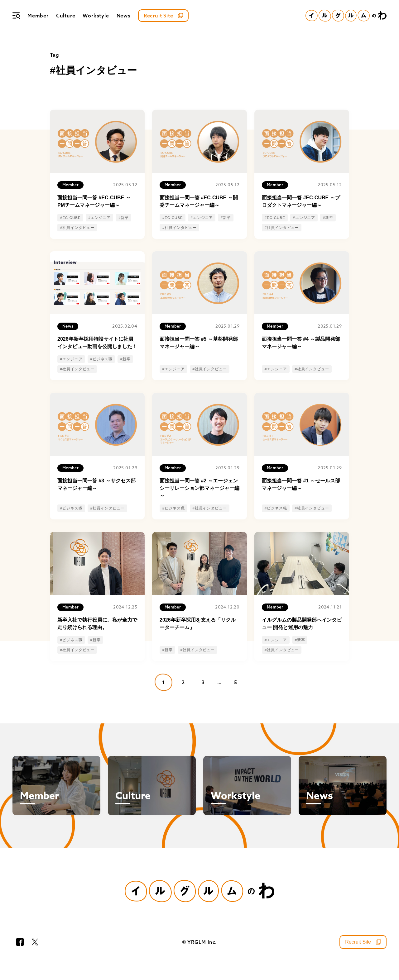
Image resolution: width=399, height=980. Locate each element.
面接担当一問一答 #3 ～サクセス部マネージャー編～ (96, 484)
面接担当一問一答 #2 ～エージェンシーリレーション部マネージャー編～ (199, 488)
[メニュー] (16, 16)
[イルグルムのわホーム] (346, 16)
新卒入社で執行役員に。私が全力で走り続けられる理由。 (97, 624)
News (124, 16)
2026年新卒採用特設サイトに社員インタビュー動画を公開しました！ (97, 343)
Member (38, 16)
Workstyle (96, 16)
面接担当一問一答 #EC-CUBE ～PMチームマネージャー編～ (94, 201)
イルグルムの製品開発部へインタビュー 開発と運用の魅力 (302, 624)
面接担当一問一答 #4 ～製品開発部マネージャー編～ (301, 343)
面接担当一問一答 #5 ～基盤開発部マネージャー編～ (199, 343)
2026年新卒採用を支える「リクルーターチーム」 (198, 624)
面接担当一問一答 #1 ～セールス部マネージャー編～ (301, 484)
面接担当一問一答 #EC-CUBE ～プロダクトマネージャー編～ (301, 201)
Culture (66, 16)
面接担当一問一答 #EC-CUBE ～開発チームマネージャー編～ (199, 201)
